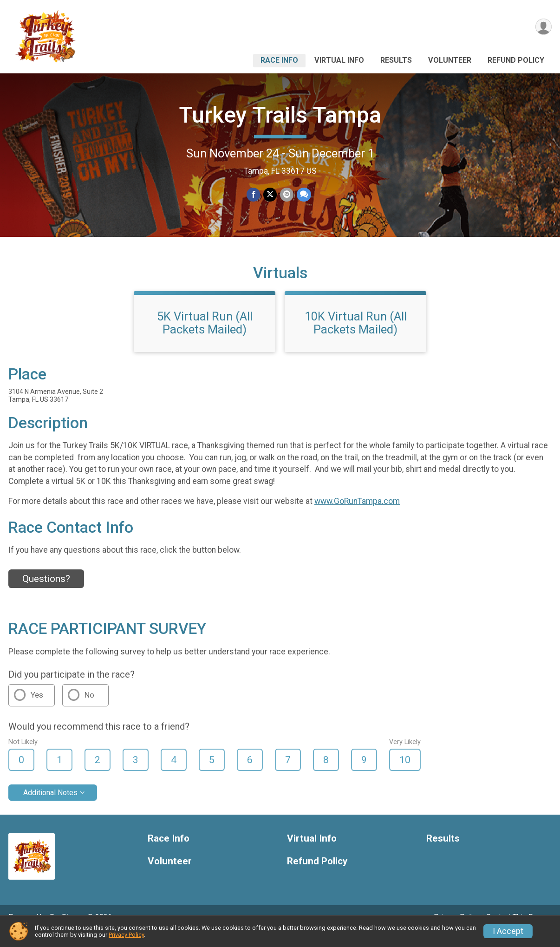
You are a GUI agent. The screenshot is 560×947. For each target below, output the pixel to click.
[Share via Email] (286, 195)
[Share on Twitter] (270, 195)
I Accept (508, 931)
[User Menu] (543, 27)
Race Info (279, 60)
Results (396, 60)
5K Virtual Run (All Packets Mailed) (205, 336)
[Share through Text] (303, 195)
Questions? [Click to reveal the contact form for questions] (46, 592)
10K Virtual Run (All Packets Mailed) (356, 336)
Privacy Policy (126, 935)
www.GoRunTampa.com (357, 514)
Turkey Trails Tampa (280, 115)
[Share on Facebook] (254, 195)
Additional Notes (50, 806)
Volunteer (450, 60)
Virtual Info (339, 60)
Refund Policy (516, 60)
